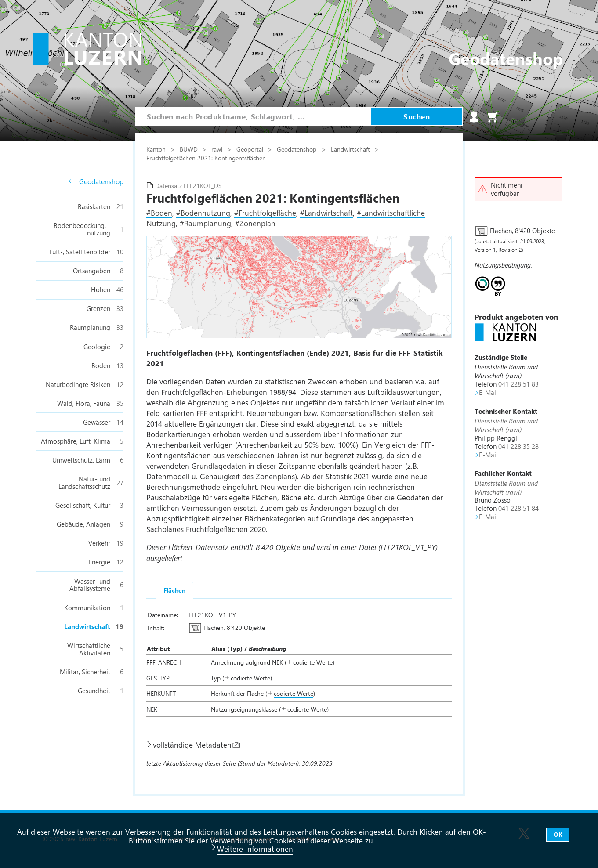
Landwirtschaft (351, 149)
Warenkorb (493, 117)
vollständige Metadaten (192, 745)
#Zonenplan (255, 223)
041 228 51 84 (518, 508)
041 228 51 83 (518, 384)
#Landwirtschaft (326, 213)
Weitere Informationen (255, 849)
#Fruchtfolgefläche (265, 213)
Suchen (417, 116)
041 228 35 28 (518, 446)
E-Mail (488, 392)
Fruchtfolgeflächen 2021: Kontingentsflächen (206, 158)
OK (558, 834)
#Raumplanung (205, 223)
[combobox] (253, 116)
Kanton (157, 149)
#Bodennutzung (203, 213)
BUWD (190, 149)
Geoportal (251, 149)
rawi (218, 149)
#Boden (159, 213)
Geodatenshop (96, 182)
